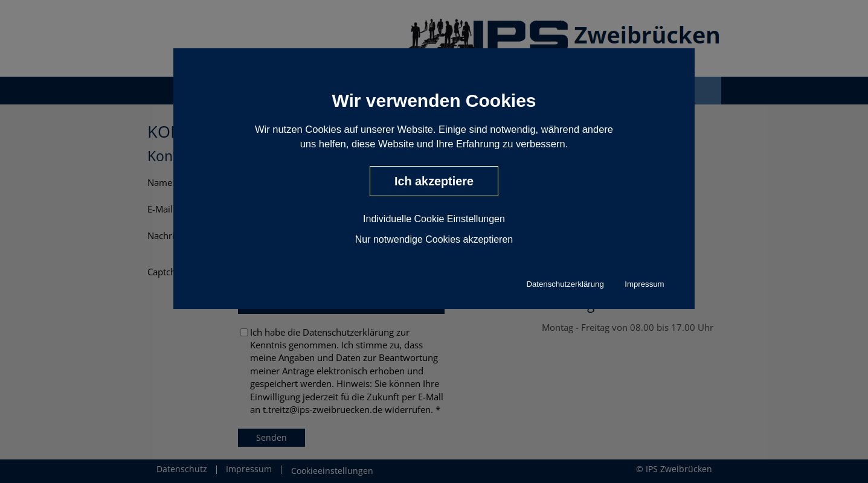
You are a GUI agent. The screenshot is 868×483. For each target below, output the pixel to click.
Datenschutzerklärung (565, 284)
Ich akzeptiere (434, 181)
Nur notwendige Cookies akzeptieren (434, 239)
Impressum (644, 284)
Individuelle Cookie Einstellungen (434, 218)
